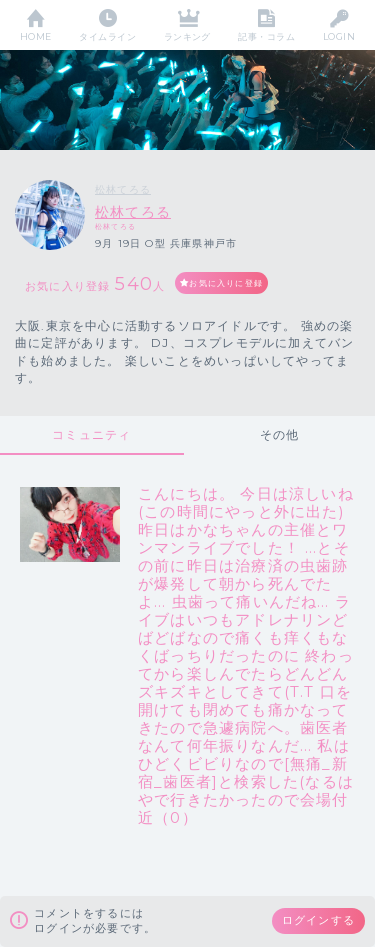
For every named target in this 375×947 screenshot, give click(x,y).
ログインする (318, 920)
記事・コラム (266, 36)
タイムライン (107, 36)
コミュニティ (91, 434)
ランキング (187, 36)
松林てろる (123, 189)
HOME (36, 36)
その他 (280, 434)
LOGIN (339, 36)
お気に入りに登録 (226, 283)
